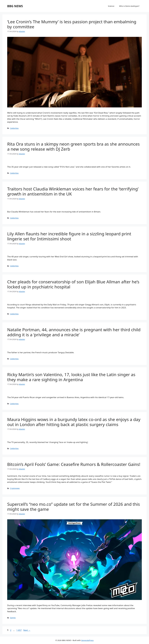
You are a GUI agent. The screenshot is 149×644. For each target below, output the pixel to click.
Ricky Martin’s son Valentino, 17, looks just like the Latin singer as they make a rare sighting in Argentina (71, 377)
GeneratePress (87, 640)
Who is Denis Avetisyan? (129, 6)
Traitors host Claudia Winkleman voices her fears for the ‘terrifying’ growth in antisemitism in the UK (73, 191)
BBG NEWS (15, 6)
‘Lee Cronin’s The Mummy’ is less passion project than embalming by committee (72, 24)
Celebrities (14, 128)
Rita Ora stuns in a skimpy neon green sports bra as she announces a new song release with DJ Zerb (73, 146)
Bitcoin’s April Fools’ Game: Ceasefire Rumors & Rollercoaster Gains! (74, 464)
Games (13, 618)
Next (27, 630)
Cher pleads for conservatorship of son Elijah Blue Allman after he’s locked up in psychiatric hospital (73, 284)
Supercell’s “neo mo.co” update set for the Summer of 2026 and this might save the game (74, 507)
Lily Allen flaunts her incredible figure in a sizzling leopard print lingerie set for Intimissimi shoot (69, 236)
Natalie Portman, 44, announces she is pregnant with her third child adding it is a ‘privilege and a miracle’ (74, 332)
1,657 (19, 630)
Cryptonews (15, 488)
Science (111, 6)
